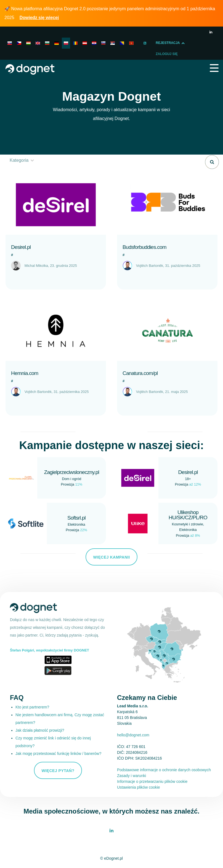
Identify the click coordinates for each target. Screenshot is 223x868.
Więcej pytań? (58, 771)
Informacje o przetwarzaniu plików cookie (152, 781)
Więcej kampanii (111, 557)
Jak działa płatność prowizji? (40, 730)
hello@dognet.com (133, 735)
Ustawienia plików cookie (139, 787)
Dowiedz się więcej (40, 18)
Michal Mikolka (36, 266)
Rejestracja (176, 43)
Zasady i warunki (132, 776)
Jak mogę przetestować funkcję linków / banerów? (58, 754)
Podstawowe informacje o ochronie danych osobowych (164, 770)
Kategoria (22, 160)
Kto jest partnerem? (32, 707)
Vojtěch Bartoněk (150, 266)
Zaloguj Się (21, 54)
